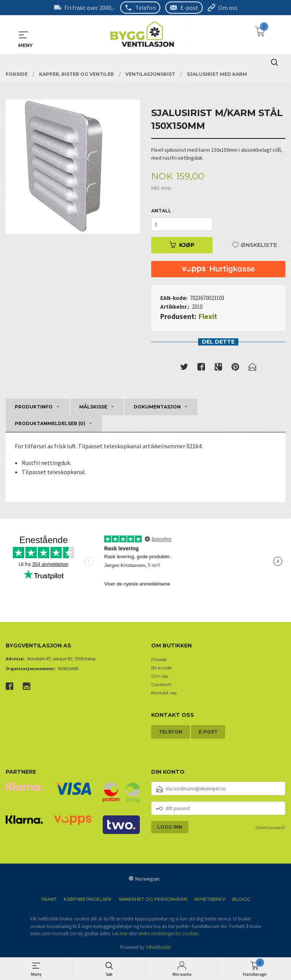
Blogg (241, 899)
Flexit (208, 316)
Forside (159, 660)
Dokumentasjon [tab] (157, 407)
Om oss (228, 8)
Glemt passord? (270, 828)
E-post (189, 8)
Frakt (49, 899)
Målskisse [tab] (93, 407)
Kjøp (182, 245)
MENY (23, 35)
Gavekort (161, 685)
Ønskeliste (255, 245)
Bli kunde (161, 668)
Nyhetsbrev (210, 899)
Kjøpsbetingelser (88, 899)
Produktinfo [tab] (34, 407)
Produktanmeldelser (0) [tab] (50, 423)
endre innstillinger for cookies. (169, 934)
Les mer (120, 934)
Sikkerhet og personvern (153, 899)
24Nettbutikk (158, 947)
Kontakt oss (164, 693)
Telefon (145, 8)
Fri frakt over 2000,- (90, 8)
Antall (161, 211)
